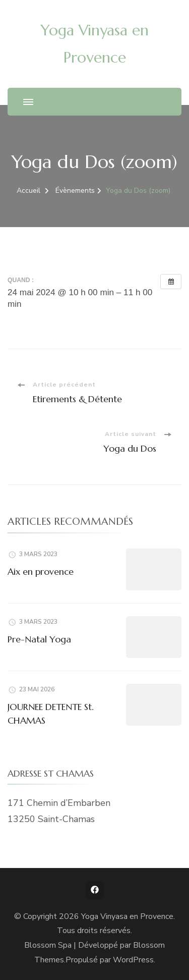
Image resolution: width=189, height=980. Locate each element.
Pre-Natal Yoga (39, 639)
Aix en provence (41, 571)
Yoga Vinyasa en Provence (127, 916)
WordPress (133, 960)
